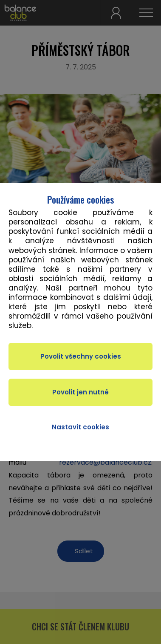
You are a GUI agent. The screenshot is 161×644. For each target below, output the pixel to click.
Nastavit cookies (80, 427)
